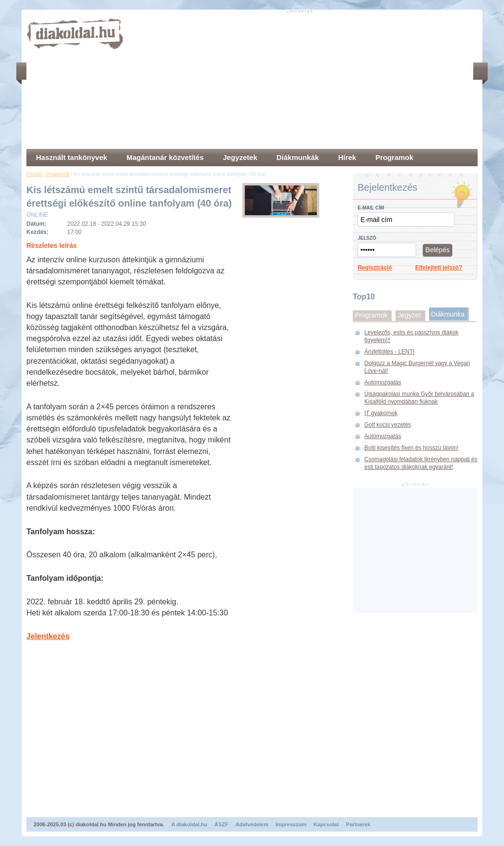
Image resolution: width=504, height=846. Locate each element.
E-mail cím (371, 208)
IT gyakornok (381, 413)
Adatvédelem (252, 824)
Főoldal (34, 174)
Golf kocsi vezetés (388, 425)
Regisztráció (375, 268)
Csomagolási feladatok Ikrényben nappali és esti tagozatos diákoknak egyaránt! (421, 463)
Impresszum (291, 824)
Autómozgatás (383, 382)
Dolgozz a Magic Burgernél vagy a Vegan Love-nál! (417, 367)
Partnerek (358, 824)
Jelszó (367, 238)
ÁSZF (222, 824)
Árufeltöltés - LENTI (390, 352)
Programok (58, 174)
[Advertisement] (259, 82)
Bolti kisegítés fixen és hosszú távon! (411, 448)
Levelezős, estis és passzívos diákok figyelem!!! (411, 336)
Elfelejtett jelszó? (439, 268)
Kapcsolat (326, 824)
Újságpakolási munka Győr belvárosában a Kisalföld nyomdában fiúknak (419, 398)
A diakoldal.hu (189, 824)
